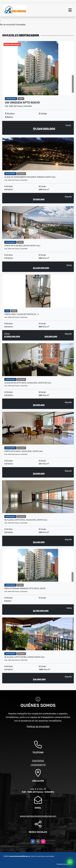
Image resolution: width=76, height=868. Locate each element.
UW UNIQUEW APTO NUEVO (22, 103)
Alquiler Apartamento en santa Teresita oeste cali (30, 177)
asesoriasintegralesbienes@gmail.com (38, 816)
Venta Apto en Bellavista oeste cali (22, 246)
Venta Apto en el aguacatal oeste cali (24, 451)
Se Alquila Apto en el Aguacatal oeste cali (26, 520)
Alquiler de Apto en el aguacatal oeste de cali (28, 383)
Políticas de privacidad (38, 727)
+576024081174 (38, 765)
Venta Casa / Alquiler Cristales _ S (22, 314)
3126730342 (38, 761)
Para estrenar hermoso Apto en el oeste (25, 588)
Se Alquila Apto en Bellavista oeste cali (25, 657)
